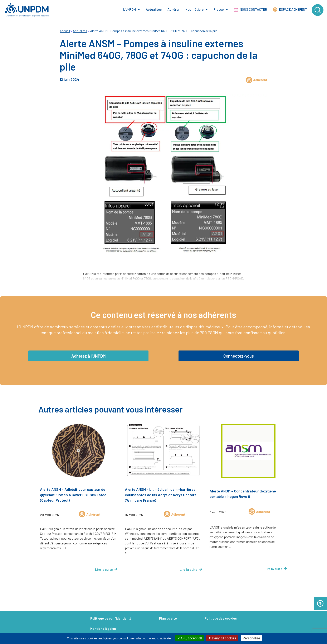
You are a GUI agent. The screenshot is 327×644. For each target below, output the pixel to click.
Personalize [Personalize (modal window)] (252, 638)
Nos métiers (197, 9)
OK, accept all (189, 638)
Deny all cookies (222, 638)
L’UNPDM (132, 9)
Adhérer (174, 9)
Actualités (154, 9)
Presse (221, 9)
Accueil (65, 31)
